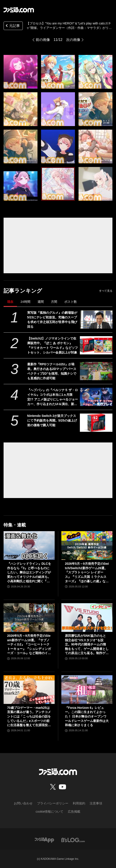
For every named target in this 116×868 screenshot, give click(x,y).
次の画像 (73, 40)
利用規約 (79, 803)
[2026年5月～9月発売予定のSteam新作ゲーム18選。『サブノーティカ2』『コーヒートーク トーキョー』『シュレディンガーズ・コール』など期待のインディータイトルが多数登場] (29, 618)
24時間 (25, 302)
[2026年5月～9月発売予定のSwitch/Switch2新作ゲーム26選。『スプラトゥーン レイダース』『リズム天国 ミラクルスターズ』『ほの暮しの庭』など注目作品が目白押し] (87, 546)
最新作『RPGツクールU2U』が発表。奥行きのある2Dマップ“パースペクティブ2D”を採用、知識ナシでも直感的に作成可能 (52, 371)
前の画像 (43, 40)
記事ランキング (23, 291)
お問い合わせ (23, 803)
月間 (54, 302)
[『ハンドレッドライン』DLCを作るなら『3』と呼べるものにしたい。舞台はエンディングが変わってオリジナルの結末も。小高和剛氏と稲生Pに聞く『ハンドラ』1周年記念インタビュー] (29, 546)
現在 (10, 302)
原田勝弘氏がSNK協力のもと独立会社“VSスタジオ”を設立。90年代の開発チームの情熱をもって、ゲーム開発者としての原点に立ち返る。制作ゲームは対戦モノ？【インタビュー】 (87, 645)
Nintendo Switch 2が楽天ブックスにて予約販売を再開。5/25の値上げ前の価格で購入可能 (52, 420)
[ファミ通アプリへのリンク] (44, 840)
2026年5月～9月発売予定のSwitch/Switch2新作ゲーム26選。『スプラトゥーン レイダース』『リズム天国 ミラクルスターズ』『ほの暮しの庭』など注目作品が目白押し (87, 573)
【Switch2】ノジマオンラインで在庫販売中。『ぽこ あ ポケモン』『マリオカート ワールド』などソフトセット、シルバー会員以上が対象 (53, 345)
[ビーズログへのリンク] (73, 840)
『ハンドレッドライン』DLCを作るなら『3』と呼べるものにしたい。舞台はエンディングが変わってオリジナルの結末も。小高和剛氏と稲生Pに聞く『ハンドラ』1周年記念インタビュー (29, 573)
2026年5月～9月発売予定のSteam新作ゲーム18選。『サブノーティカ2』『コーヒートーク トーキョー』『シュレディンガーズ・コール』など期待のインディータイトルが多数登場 (29, 645)
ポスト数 (70, 302)
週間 (41, 302)
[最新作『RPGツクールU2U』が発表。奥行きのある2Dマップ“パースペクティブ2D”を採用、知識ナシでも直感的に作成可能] (96, 371)
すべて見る (106, 291)
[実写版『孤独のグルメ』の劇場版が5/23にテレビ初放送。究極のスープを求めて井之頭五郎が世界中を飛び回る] (96, 319)
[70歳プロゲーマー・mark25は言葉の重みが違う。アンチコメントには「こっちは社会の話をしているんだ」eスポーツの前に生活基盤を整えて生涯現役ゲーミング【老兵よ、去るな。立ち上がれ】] (29, 690)
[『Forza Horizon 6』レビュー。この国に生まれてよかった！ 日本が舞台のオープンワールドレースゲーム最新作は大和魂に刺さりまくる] (87, 690)
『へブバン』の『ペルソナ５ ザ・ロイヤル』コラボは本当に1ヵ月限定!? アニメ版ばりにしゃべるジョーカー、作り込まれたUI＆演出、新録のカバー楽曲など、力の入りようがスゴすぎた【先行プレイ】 (53, 397)
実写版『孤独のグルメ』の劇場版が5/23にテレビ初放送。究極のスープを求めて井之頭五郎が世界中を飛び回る (52, 320)
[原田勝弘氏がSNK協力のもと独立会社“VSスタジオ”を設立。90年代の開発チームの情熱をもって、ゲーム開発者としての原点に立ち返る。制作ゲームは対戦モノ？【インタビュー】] (87, 618)
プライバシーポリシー (53, 803)
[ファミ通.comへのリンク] (19, 10)
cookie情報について (50, 812)
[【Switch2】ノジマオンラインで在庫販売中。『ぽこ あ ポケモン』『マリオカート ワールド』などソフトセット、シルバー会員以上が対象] (96, 345)
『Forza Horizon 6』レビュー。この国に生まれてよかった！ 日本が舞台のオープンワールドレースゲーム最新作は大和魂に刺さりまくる (87, 716)
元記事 (12, 26)
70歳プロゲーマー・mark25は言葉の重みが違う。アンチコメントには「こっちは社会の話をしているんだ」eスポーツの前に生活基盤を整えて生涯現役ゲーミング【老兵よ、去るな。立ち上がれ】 (29, 717)
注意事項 (96, 803)
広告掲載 (74, 812)
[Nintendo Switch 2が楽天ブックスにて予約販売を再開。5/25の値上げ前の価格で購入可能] (96, 423)
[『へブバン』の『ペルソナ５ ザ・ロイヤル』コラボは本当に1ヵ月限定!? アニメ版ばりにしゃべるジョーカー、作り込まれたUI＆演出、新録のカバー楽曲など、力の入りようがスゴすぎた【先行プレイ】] (96, 397)
